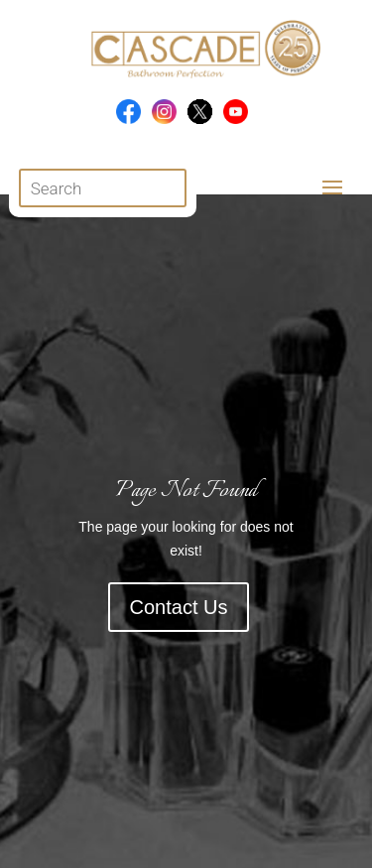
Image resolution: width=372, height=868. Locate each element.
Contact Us (179, 607)
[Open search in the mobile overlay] (103, 188)
